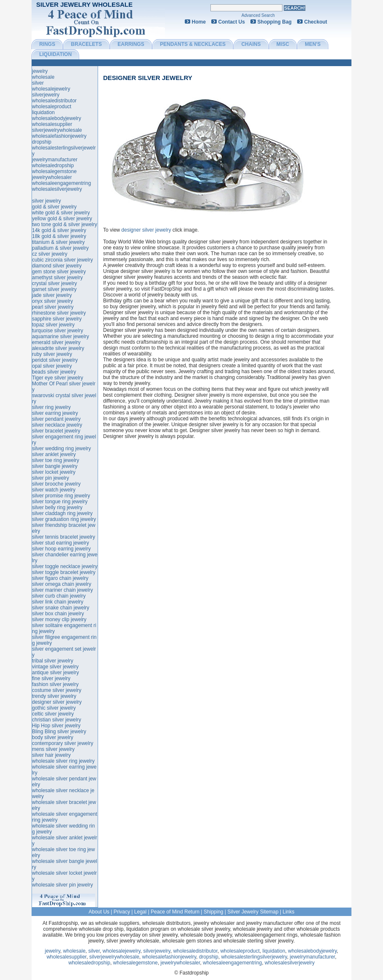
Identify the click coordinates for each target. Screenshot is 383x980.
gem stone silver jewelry (59, 272)
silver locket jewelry (54, 472)
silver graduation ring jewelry (64, 519)
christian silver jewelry (57, 720)
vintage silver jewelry (55, 667)
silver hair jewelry (51, 755)
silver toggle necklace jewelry (65, 566)
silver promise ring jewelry (61, 496)
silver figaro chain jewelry (60, 578)
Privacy (122, 912)
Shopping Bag (275, 22)
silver (38, 83)
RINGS (47, 44)
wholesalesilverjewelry (57, 189)
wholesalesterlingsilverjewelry (254, 957)
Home (199, 22)
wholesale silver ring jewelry (63, 761)
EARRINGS (131, 44)
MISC (283, 44)
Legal (140, 912)
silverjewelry (46, 95)
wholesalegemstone (54, 171)
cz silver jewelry (50, 254)
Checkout (316, 22)
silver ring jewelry (51, 407)
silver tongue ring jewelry (60, 502)
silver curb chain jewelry (59, 596)
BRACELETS (86, 44)
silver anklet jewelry (54, 454)
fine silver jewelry (51, 678)
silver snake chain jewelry (61, 608)
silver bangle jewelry (55, 466)
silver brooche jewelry (56, 484)
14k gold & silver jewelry (59, 230)
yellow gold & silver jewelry (62, 219)
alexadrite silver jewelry (58, 348)
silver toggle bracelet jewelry (64, 572)
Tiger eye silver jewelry (58, 378)
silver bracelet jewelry (56, 431)
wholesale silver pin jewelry (63, 885)
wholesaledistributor (54, 101)
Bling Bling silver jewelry (59, 732)
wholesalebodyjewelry (57, 118)
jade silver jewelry (52, 295)
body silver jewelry (53, 737)
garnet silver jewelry (54, 289)
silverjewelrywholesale (57, 130)
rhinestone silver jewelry (59, 313)
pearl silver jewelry (53, 307)
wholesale (43, 77)
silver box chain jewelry (58, 614)
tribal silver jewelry (53, 661)
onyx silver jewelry (52, 301)
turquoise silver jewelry (57, 331)
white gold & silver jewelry (61, 213)
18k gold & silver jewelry (59, 236)
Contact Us (232, 22)
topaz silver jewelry (53, 325)
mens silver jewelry (53, 749)
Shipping (214, 912)
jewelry (40, 71)
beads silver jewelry (54, 372)
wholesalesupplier (52, 124)
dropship (42, 142)
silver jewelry (47, 201)
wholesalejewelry (51, 89)
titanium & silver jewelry (58, 242)
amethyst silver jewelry (57, 278)
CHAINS (251, 44)
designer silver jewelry (148, 78)
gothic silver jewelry (54, 708)
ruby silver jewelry (52, 354)
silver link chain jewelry (58, 602)
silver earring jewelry (55, 413)
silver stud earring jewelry (60, 543)
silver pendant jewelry (56, 419)
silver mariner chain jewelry (63, 590)
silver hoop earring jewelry (61, 549)
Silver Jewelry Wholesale (84, 4)
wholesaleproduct (52, 107)
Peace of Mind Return (175, 912)
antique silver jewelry (55, 673)
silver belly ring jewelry (57, 507)
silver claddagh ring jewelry (62, 513)
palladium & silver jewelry (60, 248)
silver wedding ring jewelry (61, 449)
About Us (99, 912)
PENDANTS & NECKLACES (193, 44)
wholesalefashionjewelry (59, 136)
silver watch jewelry (54, 490)
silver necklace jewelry (57, 425)
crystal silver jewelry (55, 283)
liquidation (43, 112)
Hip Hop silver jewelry (56, 726)
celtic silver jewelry (53, 714)
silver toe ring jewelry (56, 460)
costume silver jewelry (57, 690)
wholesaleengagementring (61, 183)
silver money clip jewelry (59, 620)
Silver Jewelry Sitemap (253, 912)
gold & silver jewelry (54, 207)
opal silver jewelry (52, 366)
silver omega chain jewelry (62, 584)
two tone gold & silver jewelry (65, 224)
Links (289, 912)
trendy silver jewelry (54, 696)
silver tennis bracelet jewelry (64, 537)
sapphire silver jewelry (57, 319)
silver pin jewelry (51, 478)
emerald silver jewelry (56, 342)
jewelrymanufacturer (55, 160)
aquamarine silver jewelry (60, 336)
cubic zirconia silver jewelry (63, 260)
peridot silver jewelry (55, 360)
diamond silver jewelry (57, 266)
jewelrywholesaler (52, 177)
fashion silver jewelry (55, 684)
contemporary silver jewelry (63, 743)
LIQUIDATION (55, 54)
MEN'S (313, 44)
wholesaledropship (53, 166)
